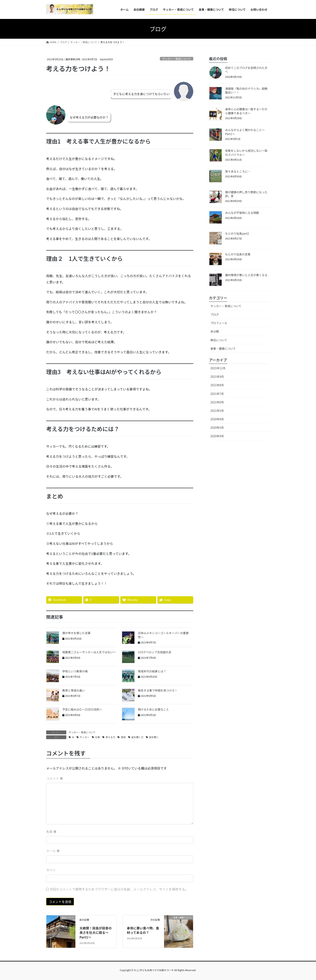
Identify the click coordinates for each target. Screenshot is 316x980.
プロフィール (219, 323)
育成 (123, 737)
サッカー (85, 737)
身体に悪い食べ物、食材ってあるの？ (143, 930)
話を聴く (154, 737)
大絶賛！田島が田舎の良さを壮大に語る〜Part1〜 (96, 933)
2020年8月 (217, 419)
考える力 (110, 737)
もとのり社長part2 (237, 233)
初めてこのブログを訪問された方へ (246, 70)
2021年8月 (217, 385)
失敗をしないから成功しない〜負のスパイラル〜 (246, 153)
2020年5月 (217, 428)
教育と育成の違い (74, 690)
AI (73, 737)
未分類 (215, 331)
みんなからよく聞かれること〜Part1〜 (245, 132)
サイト (51, 870)
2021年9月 (217, 377)
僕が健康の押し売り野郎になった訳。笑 (246, 194)
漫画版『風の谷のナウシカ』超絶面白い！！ (246, 91)
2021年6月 (217, 402)
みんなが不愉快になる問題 (242, 213)
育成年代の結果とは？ (152, 671)
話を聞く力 (137, 737)
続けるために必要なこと (153, 709)
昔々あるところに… (238, 171)
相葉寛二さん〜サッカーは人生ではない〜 (89, 652)
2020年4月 (217, 436)
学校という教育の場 (75, 671)
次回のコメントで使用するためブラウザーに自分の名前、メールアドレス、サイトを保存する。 (119, 889)
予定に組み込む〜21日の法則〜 (82, 709)
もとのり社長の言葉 (238, 254)
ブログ (215, 314)
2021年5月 (217, 411)
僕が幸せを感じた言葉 (76, 633)
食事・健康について (223, 349)
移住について (219, 340)
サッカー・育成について (177, 59)
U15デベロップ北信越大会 (155, 652)
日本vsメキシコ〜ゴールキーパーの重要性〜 (163, 635)
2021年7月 (217, 394)
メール (53, 851)
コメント (55, 778)
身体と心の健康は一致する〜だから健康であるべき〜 (246, 111)
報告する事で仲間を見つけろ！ (158, 690)
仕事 (98, 737)
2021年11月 (218, 368)
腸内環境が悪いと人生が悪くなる (246, 275)
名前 (51, 831)
